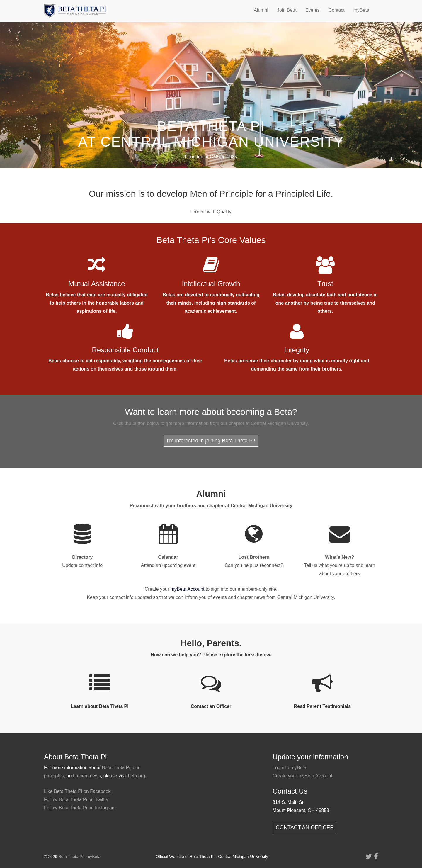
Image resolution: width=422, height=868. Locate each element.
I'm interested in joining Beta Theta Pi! (211, 441)
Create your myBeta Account (302, 776)
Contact (337, 10)
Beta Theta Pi (116, 768)
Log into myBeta (290, 768)
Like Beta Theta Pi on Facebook (77, 791)
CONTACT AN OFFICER (305, 828)
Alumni (261, 10)
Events (313, 10)
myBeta (361, 10)
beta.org (136, 776)
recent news (88, 776)
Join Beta (287, 10)
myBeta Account (188, 589)
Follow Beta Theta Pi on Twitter (76, 800)
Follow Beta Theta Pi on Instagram (80, 808)
